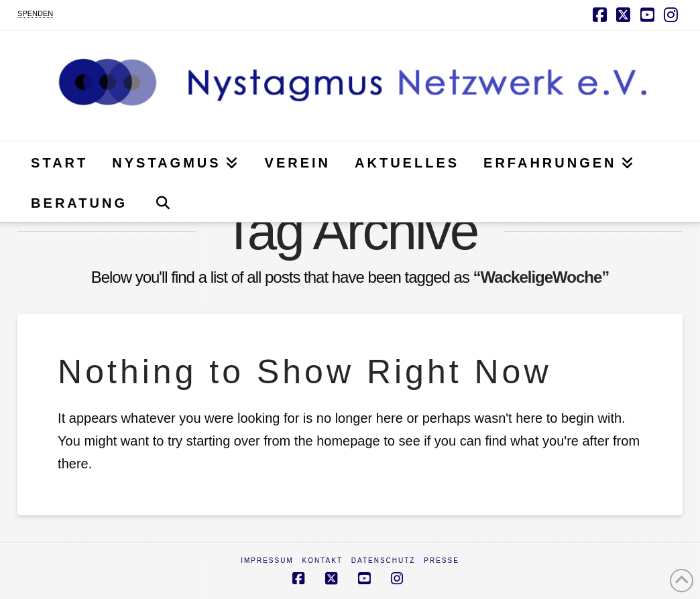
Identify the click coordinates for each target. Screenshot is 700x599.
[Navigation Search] (163, 202)
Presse (442, 560)
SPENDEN (35, 13)
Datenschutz (384, 560)
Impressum (267, 560)
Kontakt (323, 560)
